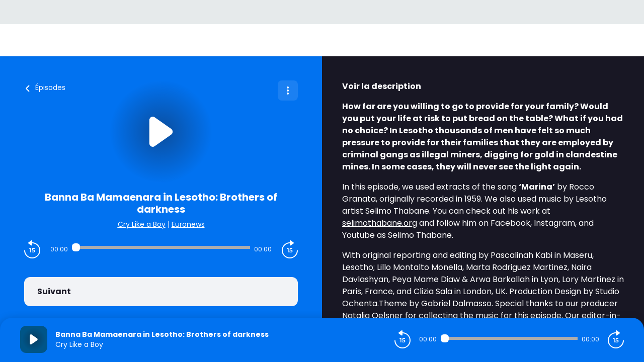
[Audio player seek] (161, 247)
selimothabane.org (380, 223)
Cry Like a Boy (142, 224)
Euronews (188, 224)
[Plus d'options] (288, 90)
